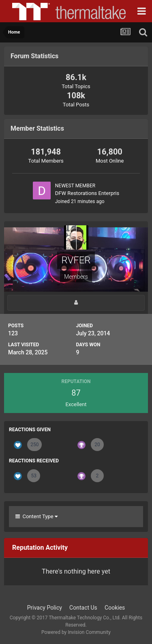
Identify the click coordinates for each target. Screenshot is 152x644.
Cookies (115, 608)
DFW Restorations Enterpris (87, 193)
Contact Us (83, 608)
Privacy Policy (45, 608)
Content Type (36, 516)
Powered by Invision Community (76, 632)
